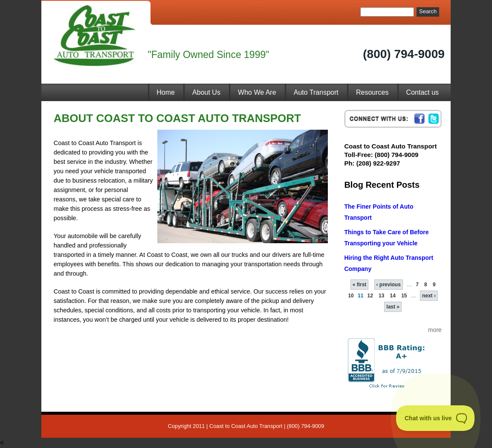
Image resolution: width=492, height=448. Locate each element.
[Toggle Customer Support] (436, 418)
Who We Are (257, 92)
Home (166, 92)
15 (404, 296)
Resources (372, 92)
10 (351, 296)
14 (393, 296)
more (435, 330)
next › (429, 296)
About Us (206, 92)
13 (381, 296)
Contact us (423, 92)
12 (370, 296)
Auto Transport (316, 92)
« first (360, 285)
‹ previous (389, 285)
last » (393, 307)
